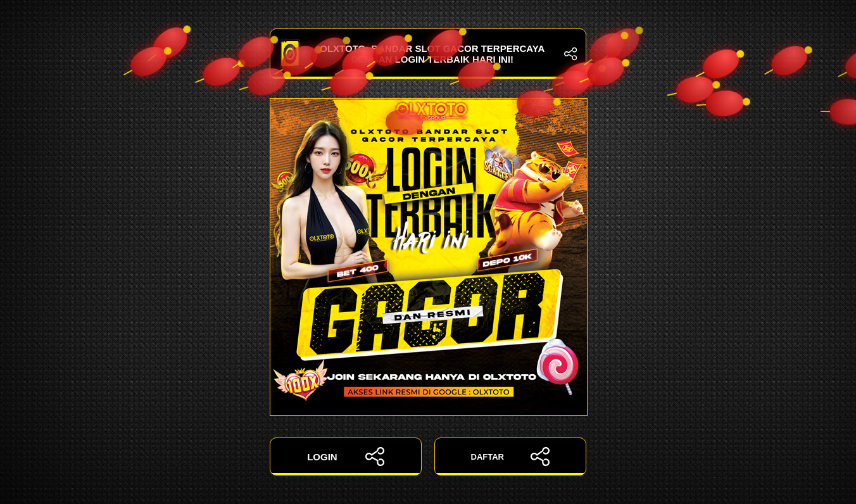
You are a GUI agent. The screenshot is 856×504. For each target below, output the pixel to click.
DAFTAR (511, 457)
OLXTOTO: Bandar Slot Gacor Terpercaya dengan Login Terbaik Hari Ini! (428, 54)
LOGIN (346, 457)
